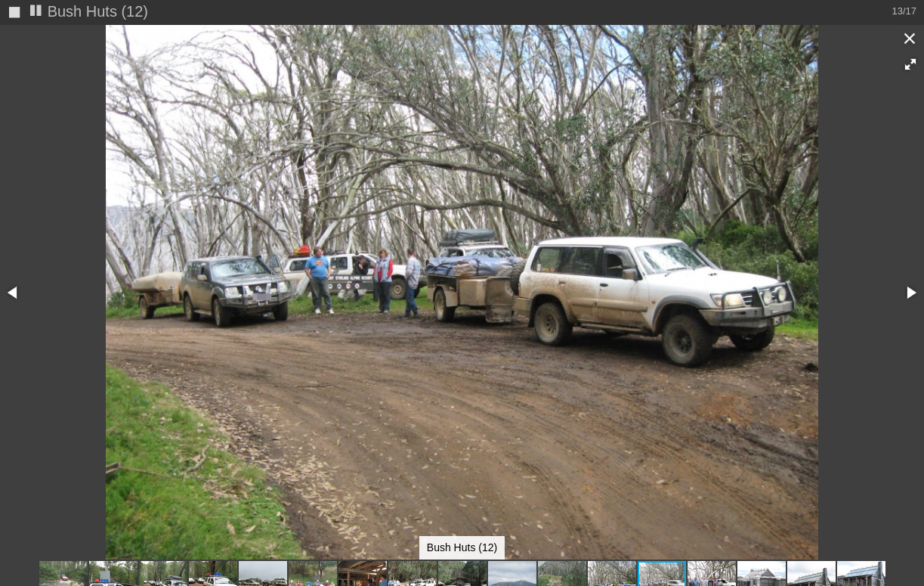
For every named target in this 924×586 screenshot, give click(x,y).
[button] (910, 64)
